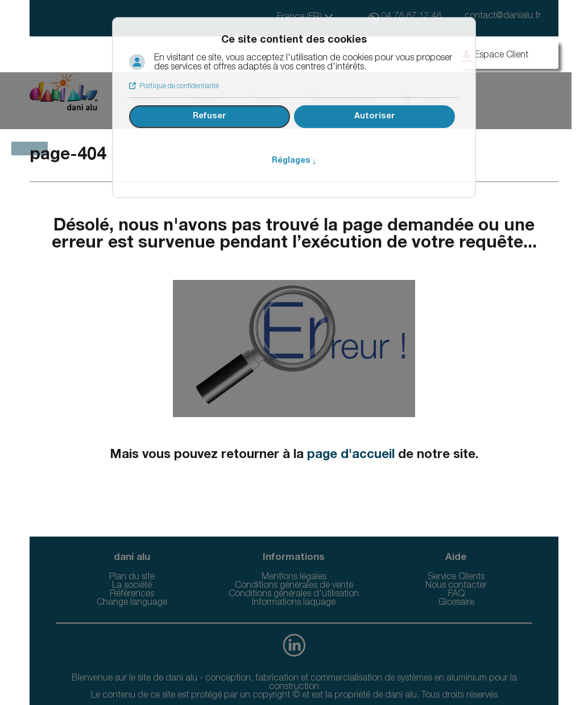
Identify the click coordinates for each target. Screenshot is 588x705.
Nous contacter (456, 586)
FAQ (456, 595)
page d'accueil (351, 455)
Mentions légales (294, 578)
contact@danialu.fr (503, 17)
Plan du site (132, 578)
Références (132, 595)
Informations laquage (294, 603)
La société (132, 586)
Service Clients (456, 578)
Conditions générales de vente (294, 586)
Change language (132, 603)
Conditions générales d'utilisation (294, 595)
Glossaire (456, 603)
